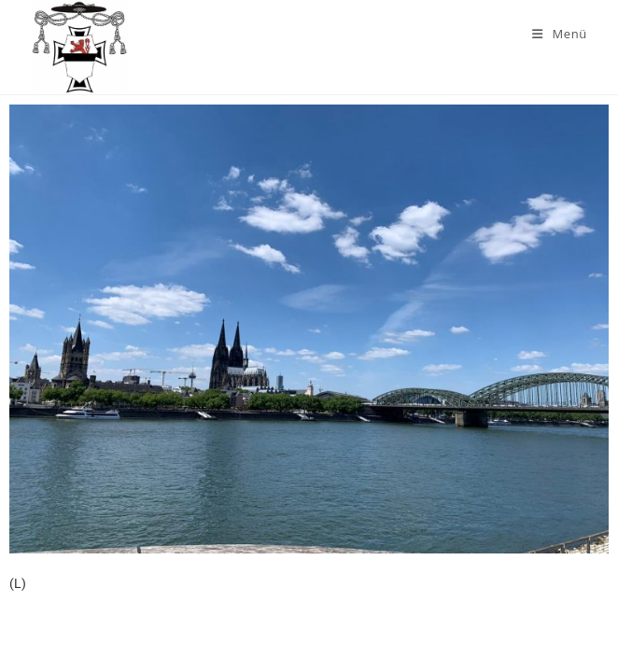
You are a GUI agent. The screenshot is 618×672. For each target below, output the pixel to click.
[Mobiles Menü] (560, 34)
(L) (18, 583)
